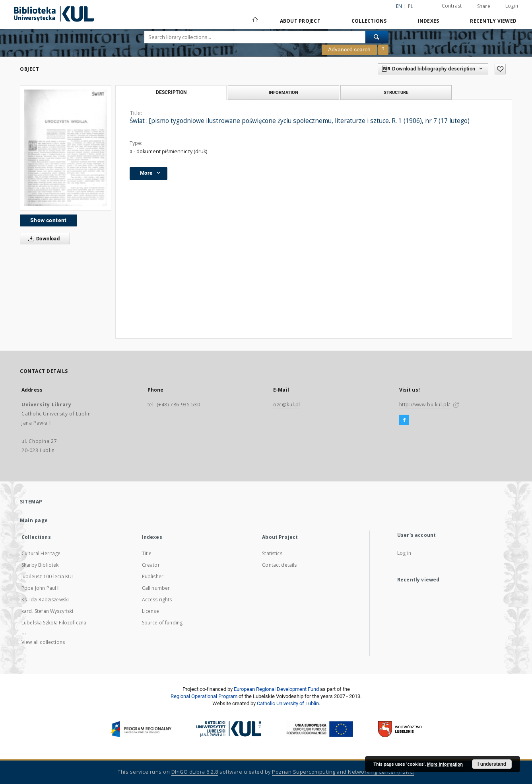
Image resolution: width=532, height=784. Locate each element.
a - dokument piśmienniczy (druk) (168, 151)
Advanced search (349, 49)
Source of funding (162, 623)
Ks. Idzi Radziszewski (45, 600)
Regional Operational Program (204, 696)
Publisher (153, 576)
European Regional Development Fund (276, 689)
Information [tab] (283, 92)
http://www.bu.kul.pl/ (425, 405)
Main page (34, 520)
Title (147, 553)
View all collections (43, 642)
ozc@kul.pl (287, 405)
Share (484, 6)
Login (512, 6)
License (150, 611)
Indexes (429, 21)
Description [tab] (171, 92)
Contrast (452, 6)
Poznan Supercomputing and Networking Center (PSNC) (343, 772)
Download (42, 239)
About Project (300, 21)
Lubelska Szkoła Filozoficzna (54, 623)
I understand (492, 764)
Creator (151, 565)
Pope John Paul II (41, 588)
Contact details (279, 565)
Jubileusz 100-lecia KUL (48, 576)
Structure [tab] (396, 92)
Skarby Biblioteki (41, 565)
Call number (156, 588)
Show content (49, 220)
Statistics (272, 553)
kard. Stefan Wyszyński (47, 611)
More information (445, 764)
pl (411, 6)
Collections (369, 21)
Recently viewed (493, 21)
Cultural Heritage (41, 553)
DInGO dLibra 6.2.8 (195, 772)
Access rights (157, 600)
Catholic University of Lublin (288, 703)
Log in (404, 553)
